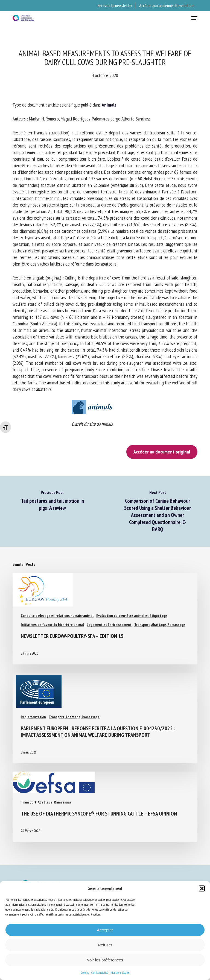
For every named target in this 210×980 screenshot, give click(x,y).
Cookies (85, 972)
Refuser (105, 945)
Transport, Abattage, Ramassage (160, 625)
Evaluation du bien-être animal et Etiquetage (132, 616)
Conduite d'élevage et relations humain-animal (57, 616)
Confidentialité (100, 972)
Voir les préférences (105, 960)
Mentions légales (120, 972)
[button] (202, 888)
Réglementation (33, 717)
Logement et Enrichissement (109, 625)
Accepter (105, 930)
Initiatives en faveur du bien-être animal (52, 625)
